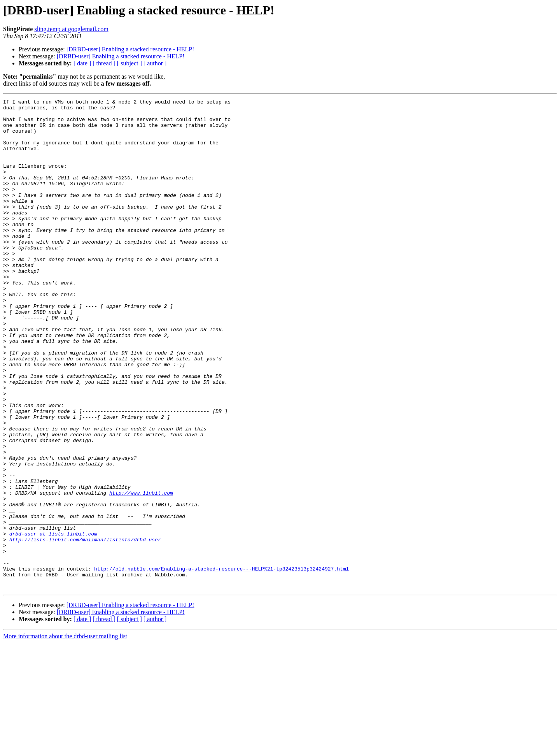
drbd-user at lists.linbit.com (53, 621)
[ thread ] (104, 63)
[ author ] (155, 63)
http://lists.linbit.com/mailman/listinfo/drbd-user (85, 628)
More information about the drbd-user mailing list (65, 734)
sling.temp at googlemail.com (71, 29)
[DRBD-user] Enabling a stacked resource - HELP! (130, 49)
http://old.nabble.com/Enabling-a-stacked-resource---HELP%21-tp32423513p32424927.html (221, 663)
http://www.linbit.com (141, 572)
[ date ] (82, 63)
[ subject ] (129, 63)
